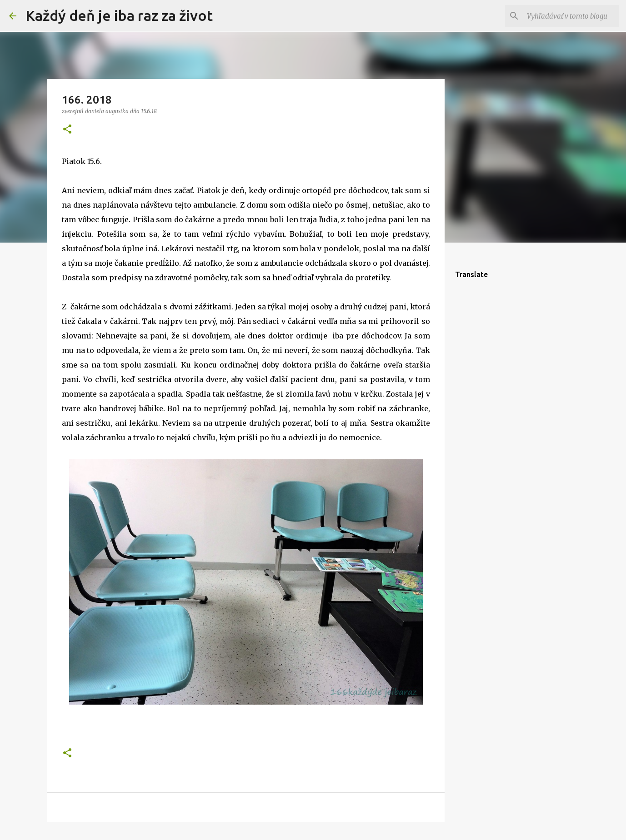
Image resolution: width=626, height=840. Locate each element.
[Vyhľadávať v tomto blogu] (571, 16)
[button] (67, 130)
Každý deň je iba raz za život (119, 15)
